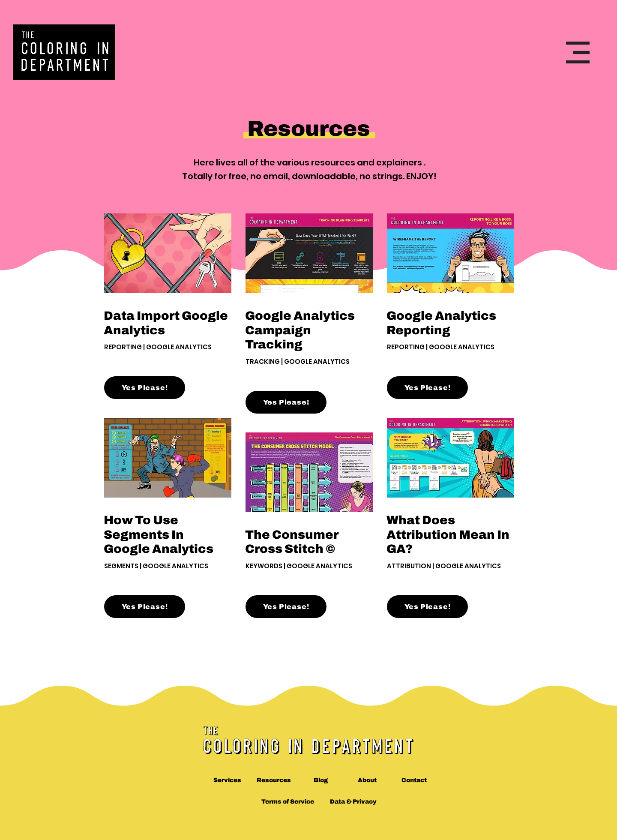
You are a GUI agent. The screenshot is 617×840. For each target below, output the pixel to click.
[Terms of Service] (288, 802)
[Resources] (274, 780)
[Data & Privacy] (353, 802)
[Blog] (321, 780)
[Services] (227, 780)
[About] (367, 780)
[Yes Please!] (145, 388)
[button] (578, 52)
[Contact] (414, 780)
